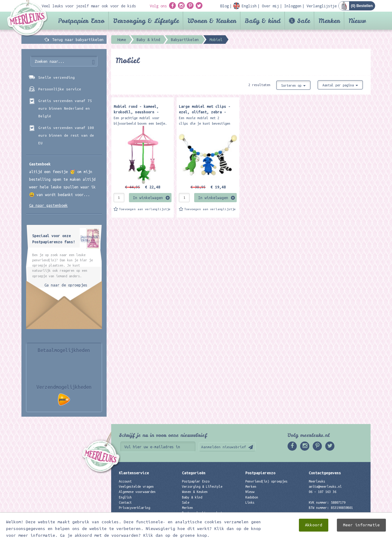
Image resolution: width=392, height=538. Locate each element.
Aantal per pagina (340, 85)
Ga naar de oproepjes (66, 285)
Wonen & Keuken (212, 21)
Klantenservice (134, 473)
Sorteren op (293, 85)
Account (125, 481)
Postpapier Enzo (81, 21)
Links (250, 502)
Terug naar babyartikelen (78, 40)
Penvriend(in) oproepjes (266, 481)
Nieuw (357, 21)
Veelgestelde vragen (136, 487)
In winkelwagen (148, 198)
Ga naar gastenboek (48, 205)
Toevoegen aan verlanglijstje (145, 209)
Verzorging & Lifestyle (146, 21)
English (125, 497)
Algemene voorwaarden (137, 492)
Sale (303, 21)
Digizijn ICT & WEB (349, 532)
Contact (125, 502)
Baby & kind (263, 21)
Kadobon (252, 497)
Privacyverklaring (134, 508)
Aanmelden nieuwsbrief (224, 447)
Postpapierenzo (260, 473)
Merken (329, 21)
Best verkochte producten (204, 513)
